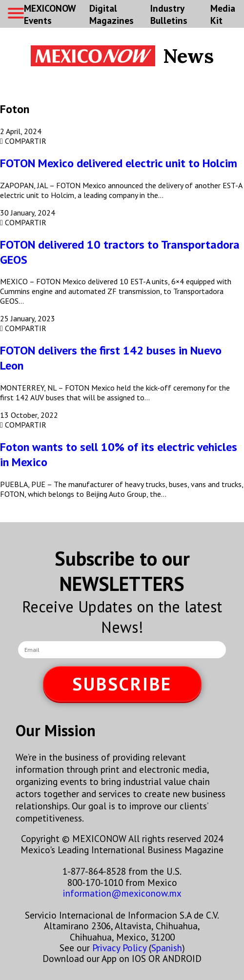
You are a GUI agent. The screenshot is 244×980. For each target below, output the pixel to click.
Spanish (167, 948)
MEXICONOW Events (50, 14)
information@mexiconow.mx (122, 893)
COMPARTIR (23, 141)
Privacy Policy (119, 948)
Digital (112, 14)
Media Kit (223, 14)
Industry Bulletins (169, 14)
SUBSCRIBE (122, 684)
